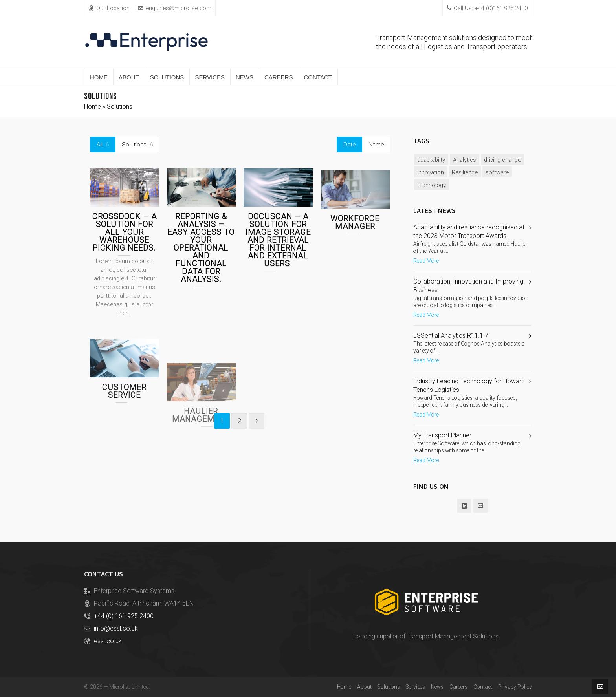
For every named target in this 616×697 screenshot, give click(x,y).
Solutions (389, 687)
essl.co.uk (108, 641)
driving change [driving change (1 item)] (502, 160)
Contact (483, 687)
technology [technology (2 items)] (432, 185)
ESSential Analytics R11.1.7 (451, 336)
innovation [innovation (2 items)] (431, 172)
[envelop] (480, 506)
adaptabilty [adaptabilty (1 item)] (431, 160)
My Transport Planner (442, 435)
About (364, 687)
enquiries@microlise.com (175, 8)
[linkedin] (464, 506)
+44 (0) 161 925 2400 (124, 616)
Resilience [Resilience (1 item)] (465, 172)
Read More (426, 261)
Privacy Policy (515, 687)
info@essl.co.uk (116, 628)
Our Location (109, 8)
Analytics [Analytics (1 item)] (465, 160)
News (437, 687)
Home (93, 107)
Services (415, 687)
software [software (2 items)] (497, 172)
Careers (458, 687)
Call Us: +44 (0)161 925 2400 (487, 8)
